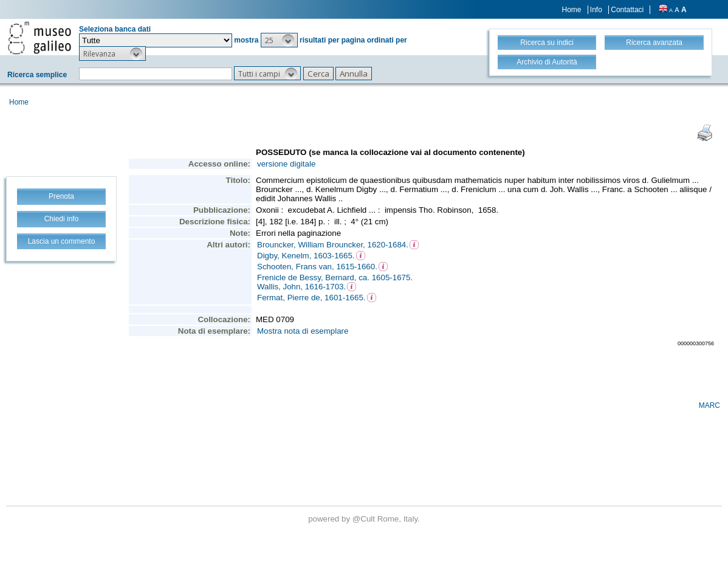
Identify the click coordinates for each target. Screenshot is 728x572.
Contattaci (627, 10)
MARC (709, 405)
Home (572, 10)
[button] (279, 40)
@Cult (365, 519)
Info (596, 10)
